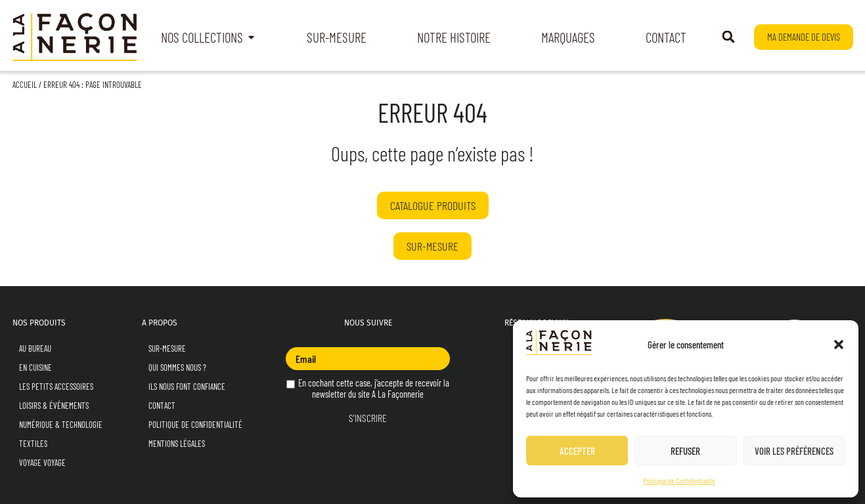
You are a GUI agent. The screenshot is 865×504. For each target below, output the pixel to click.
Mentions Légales (177, 444)
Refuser (685, 451)
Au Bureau (35, 348)
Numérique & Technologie (61, 425)
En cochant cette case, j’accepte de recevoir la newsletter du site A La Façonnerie (368, 388)
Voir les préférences (794, 451)
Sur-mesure (167, 348)
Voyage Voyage (42, 463)
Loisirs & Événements (54, 406)
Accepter (577, 451)
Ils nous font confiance (187, 387)
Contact (162, 406)
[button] (839, 345)
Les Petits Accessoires (56, 387)
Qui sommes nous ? (177, 367)
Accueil (25, 85)
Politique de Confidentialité (679, 480)
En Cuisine (35, 367)
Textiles (33, 444)
